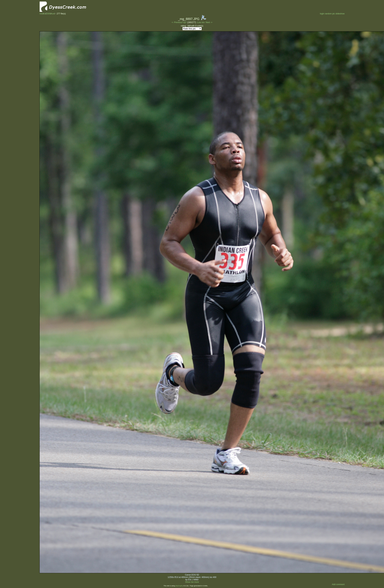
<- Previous (177, 22)
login (322, 14)
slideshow (340, 14)
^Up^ (184, 22)
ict (45, 14)
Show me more (192, 582)
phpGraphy (179, 586)
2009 (49, 14)
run (53, 14)
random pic (330, 14)
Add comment (338, 584)
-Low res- (201, 22)
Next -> (209, 22)
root (41, 14)
